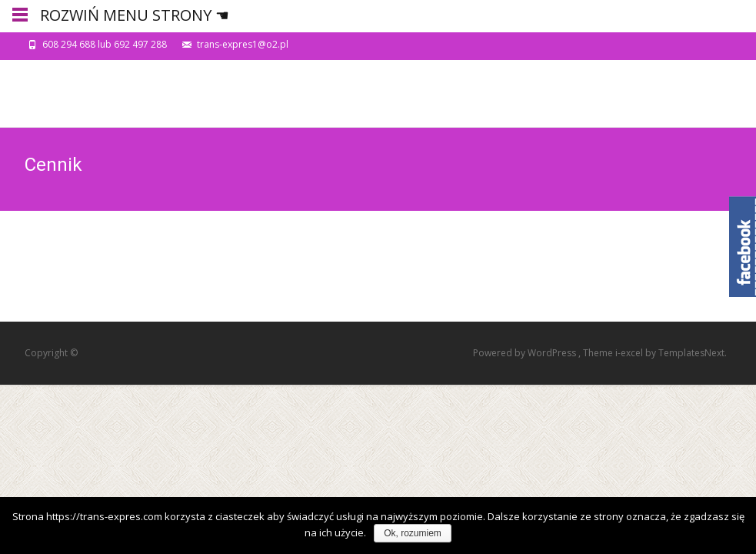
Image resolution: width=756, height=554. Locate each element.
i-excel (630, 353)
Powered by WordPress (526, 353)
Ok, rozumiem (413, 533)
